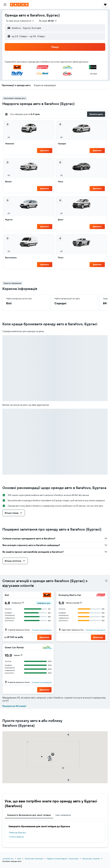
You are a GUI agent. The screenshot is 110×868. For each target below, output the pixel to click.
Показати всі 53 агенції (14, 706)
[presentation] (106, 581)
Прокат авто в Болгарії (34, 859)
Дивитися (45, 150)
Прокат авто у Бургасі (91, 859)
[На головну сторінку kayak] (19, 5)
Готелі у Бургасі (16, 837)
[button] (5, 5)
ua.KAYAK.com (8, 859)
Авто (19, 859)
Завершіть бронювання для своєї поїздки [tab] (29, 815)
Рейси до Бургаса (17, 833)
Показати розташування (42, 630)
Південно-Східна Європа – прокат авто (63, 859)
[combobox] (20, 21)
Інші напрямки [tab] (63, 815)
